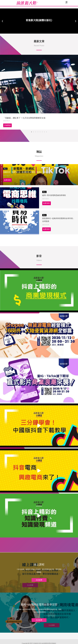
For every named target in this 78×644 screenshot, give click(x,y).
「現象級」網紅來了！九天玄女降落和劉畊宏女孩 (24, 118)
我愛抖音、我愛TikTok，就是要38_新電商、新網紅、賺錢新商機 (28, 172)
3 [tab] (36, 132)
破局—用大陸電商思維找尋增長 (54, 195)
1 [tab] (32, 132)
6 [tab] (42, 132)
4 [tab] (38, 132)
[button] (38, 32)
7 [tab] (44, 132)
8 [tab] (47, 132)
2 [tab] (34, 132)
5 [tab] (40, 132)
